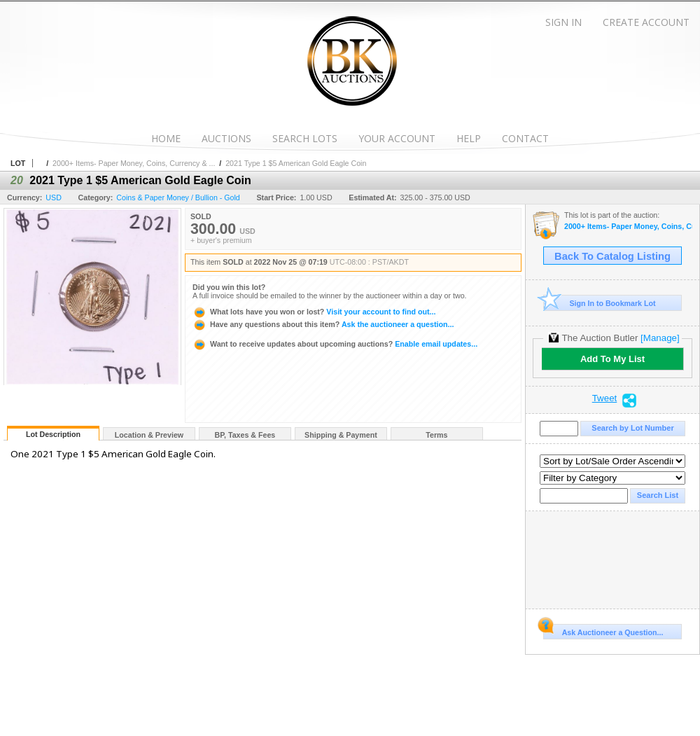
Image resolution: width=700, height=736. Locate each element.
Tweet (605, 398)
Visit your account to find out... (314, 312)
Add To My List (612, 359)
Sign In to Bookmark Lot (600, 303)
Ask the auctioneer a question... (323, 324)
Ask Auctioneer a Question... (603, 630)
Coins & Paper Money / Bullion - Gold (178, 197)
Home (166, 138)
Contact (525, 138)
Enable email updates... (335, 344)
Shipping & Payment (341, 435)
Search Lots (305, 138)
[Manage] (660, 338)
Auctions (226, 138)
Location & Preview (149, 435)
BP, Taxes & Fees (245, 435)
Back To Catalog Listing (612, 256)
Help (469, 138)
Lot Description (53, 434)
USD (54, 197)
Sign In (563, 22)
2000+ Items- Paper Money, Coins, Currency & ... (134, 163)
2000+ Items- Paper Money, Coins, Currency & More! (628, 227)
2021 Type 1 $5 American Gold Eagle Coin (296, 163)
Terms (436, 435)
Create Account (646, 22)
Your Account (397, 138)
